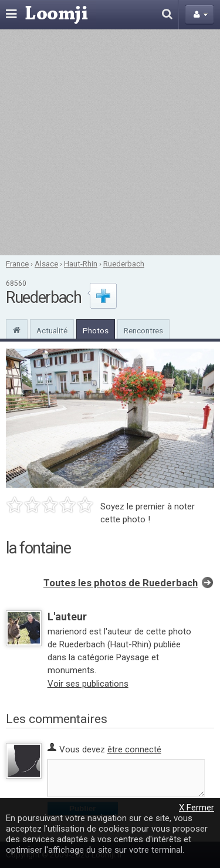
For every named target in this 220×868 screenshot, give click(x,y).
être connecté (134, 749)
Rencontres (143, 330)
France (17, 264)
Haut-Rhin (81, 264)
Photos (96, 330)
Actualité (52, 330)
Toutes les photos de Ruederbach (121, 583)
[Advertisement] (110, 142)
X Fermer (197, 808)
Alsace (46, 264)
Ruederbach (124, 264)
